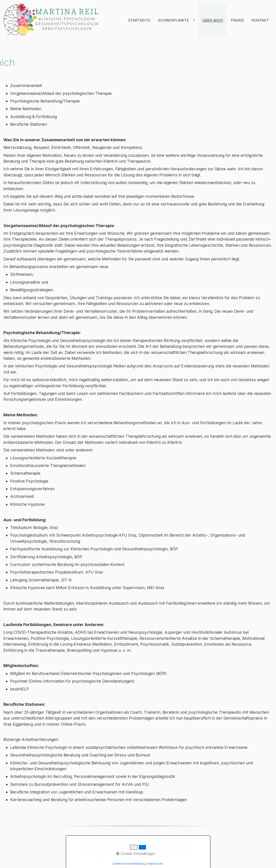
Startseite (139, 20)
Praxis (237, 20)
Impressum (155, 863)
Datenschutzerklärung (129, 863)
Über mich (213, 20)
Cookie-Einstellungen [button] (136, 854)
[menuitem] (139, 20)
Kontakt (260, 20)
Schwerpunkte (174, 20)
